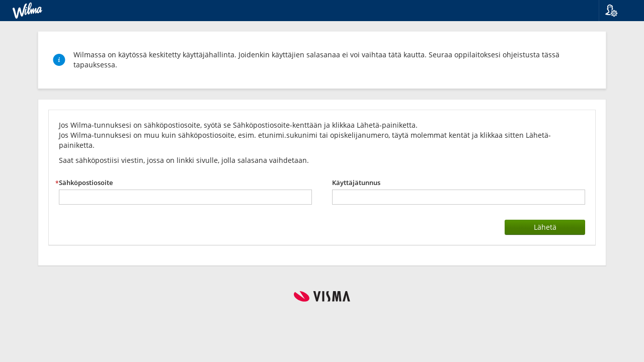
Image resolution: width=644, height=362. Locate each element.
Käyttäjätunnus (356, 183)
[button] (618, 11)
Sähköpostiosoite (86, 183)
